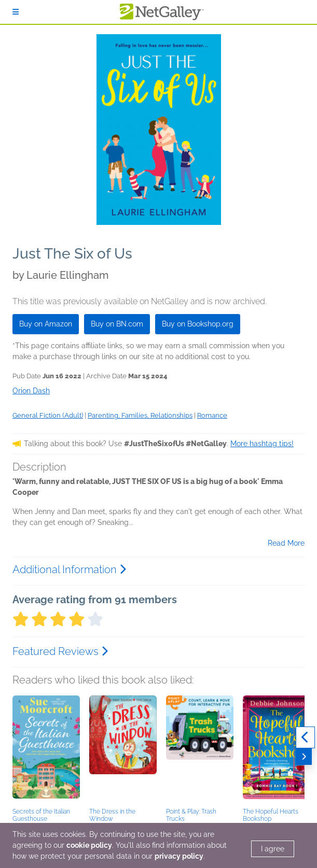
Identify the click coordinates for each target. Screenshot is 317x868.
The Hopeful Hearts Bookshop (271, 815)
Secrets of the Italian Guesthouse (41, 815)
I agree (273, 849)
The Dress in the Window (112, 815)
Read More (286, 543)
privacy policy (179, 856)
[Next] (304, 757)
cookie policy (89, 845)
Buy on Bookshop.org (198, 324)
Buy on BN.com (117, 324)
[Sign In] (16, 12)
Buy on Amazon (46, 324)
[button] (46, 750)
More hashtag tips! (262, 444)
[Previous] (305, 737)
